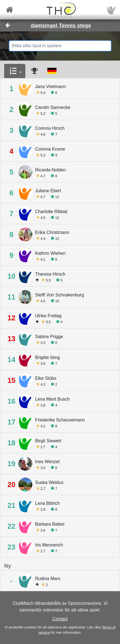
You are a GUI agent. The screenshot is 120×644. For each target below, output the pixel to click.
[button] (15, 71)
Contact (60, 619)
